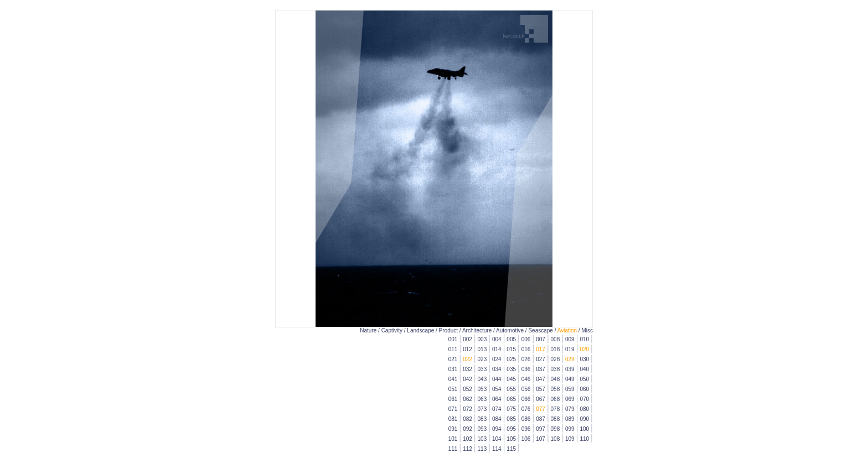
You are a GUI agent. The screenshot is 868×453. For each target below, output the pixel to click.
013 (482, 349)
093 (482, 429)
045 (511, 379)
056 (526, 389)
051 (453, 389)
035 (511, 369)
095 (511, 429)
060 (584, 389)
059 (570, 389)
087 (541, 419)
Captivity (392, 330)
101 (453, 439)
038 (556, 369)
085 (511, 419)
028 (556, 359)
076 (526, 409)
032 (467, 369)
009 (570, 339)
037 (541, 369)
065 (511, 399)
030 (584, 359)
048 (556, 379)
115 (511, 449)
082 (467, 419)
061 (453, 399)
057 (541, 389)
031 (453, 369)
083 (482, 419)
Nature (368, 330)
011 (453, 349)
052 (467, 389)
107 (541, 439)
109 (570, 439)
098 (556, 429)
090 (584, 419)
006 (526, 339)
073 (482, 409)
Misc (587, 330)
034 (497, 369)
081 (453, 419)
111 (453, 449)
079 (570, 409)
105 (511, 439)
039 (570, 369)
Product (448, 330)
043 (482, 379)
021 (453, 359)
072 (467, 409)
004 (497, 339)
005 (511, 339)
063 (482, 399)
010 (584, 339)
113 (482, 449)
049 (570, 379)
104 (497, 439)
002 (467, 339)
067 (541, 399)
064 (497, 399)
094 (497, 429)
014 (497, 349)
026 (526, 359)
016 (526, 349)
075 (511, 409)
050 (584, 379)
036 (526, 369)
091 (453, 429)
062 (467, 399)
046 (526, 379)
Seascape (540, 330)
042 (467, 379)
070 (584, 399)
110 (584, 439)
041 (453, 379)
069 (570, 399)
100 (584, 429)
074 (497, 409)
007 (541, 339)
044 (497, 379)
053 (482, 389)
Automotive (510, 330)
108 (556, 439)
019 (570, 349)
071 (453, 409)
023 (482, 359)
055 (511, 389)
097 (541, 429)
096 (526, 429)
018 (556, 349)
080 (584, 409)
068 (556, 399)
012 (467, 349)
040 (584, 369)
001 (453, 339)
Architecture (477, 330)
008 (556, 339)
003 (482, 339)
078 (556, 409)
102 (467, 439)
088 (556, 419)
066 (526, 399)
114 (497, 449)
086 (526, 419)
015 (511, 349)
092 (467, 429)
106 (526, 439)
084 (497, 419)
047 (541, 379)
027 (541, 359)
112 (467, 449)
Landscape (420, 330)
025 (511, 359)
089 (570, 419)
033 (482, 369)
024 (497, 359)
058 (556, 389)
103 (482, 439)
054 (497, 389)
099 (570, 429)
